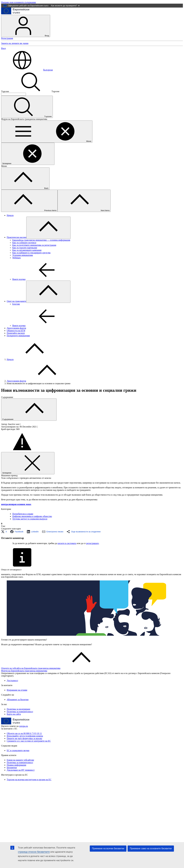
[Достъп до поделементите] (48, 228)
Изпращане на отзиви (17, 690)
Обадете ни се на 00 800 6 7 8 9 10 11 (24, 733)
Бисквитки (12, 768)
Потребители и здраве (23, 514)
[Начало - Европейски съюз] (15, 13)
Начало (10, 215)
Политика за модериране (18, 709)
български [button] (27, 70)
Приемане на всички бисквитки (108, 848)
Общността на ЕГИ (16, 331)
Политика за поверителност (20, 712)
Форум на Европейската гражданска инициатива (24, 671)
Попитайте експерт (16, 333)
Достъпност (12, 681)
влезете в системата (67, 543)
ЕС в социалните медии (18, 750)
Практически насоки (17, 237)
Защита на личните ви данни (15, 43)
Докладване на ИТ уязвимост (21, 770)
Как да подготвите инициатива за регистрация (34, 245)
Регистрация (7, 38)
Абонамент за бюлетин (18, 700)
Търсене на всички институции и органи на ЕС (29, 780)
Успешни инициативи (23, 255)
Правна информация (16, 765)
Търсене (5, 91)
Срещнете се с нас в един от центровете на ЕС (29, 741)
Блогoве (16, 304)
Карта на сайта (14, 714)
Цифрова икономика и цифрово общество (32, 516)
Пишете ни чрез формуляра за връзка (24, 738)
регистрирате (93, 543)
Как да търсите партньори (25, 248)
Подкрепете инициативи (18, 336)
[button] (5, 532)
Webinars (17, 258)
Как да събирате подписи (24, 243)
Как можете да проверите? (65, 6)
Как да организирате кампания (27, 250)
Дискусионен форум (16, 328)
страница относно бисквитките (34, 852)
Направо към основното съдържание (19, 2)
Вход (26, 26)
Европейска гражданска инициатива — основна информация (41, 240)
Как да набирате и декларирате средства (31, 253)
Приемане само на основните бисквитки (151, 848)
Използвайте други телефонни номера (25, 736)
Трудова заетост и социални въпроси (30, 519)
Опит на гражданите (16, 301)
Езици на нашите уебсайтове (20, 760)
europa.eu (24, 726)
